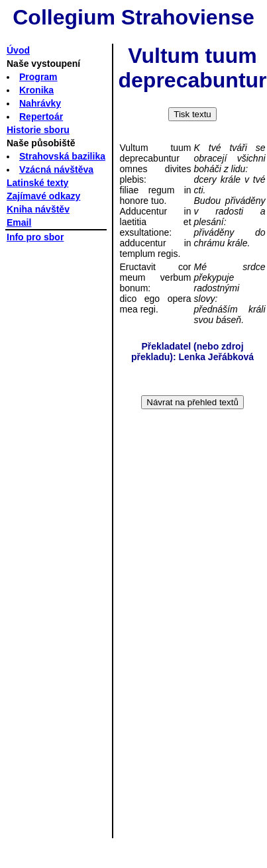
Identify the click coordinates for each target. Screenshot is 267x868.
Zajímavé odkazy (43, 196)
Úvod (18, 50)
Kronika (36, 90)
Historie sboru (38, 130)
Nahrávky (40, 103)
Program (38, 77)
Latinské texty (37, 183)
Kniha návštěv (38, 209)
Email (19, 222)
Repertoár (41, 117)
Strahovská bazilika (62, 156)
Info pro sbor (35, 237)
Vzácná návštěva (56, 169)
